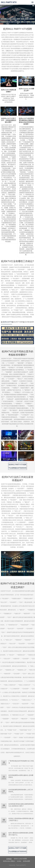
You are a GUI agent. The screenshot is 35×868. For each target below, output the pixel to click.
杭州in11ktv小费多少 (9, 861)
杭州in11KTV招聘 (6, 322)
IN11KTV (24, 865)
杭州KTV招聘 (17, 322)
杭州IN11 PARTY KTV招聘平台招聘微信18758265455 (18, 466)
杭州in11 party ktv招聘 (20, 859)
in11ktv (19, 861)
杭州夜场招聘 (28, 322)
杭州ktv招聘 (27, 861)
